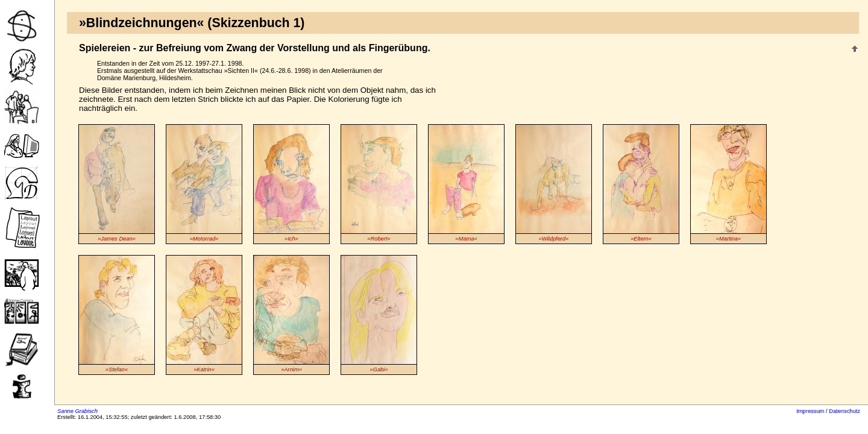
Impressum (810, 411)
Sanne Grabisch (77, 411)
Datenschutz (844, 411)
